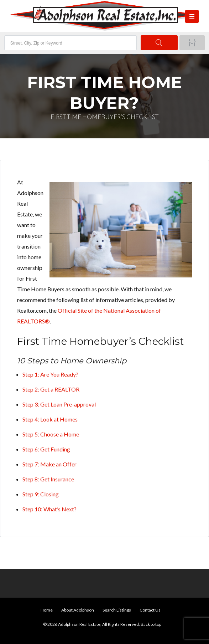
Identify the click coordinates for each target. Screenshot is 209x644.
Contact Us (150, 610)
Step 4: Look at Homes (50, 419)
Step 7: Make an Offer (49, 464)
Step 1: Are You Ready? (50, 374)
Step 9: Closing (41, 494)
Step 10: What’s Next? (49, 509)
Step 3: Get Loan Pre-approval (59, 404)
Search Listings (117, 610)
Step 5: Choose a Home (51, 434)
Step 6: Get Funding (46, 449)
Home (47, 610)
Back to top (151, 624)
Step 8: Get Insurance (48, 479)
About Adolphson (78, 610)
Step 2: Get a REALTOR (51, 389)
